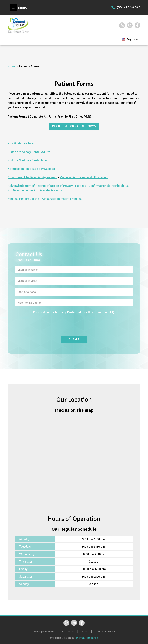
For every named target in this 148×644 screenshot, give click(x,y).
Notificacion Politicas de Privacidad (31, 169)
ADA (85, 632)
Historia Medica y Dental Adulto (29, 152)
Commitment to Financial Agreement (33, 177)
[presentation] (74, 325)
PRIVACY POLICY (106, 632)
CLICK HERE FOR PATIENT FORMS (74, 126)
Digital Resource (87, 638)
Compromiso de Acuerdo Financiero (84, 177)
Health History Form (21, 144)
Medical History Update (23, 199)
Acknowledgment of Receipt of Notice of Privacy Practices (47, 186)
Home (12, 66)
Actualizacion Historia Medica (62, 199)
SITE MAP (68, 632)
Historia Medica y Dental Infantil (29, 160)
